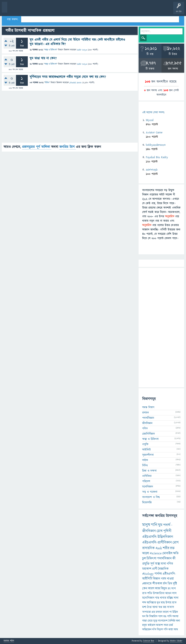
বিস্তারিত (153, 616)
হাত (174, 603)
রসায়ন (145, 413)
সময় (166, 625)
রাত (144, 593)
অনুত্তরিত (48, 9)
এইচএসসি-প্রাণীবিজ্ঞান (157, 542)
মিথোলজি (147, 502)
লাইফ (145, 460)
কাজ (157, 589)
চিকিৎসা (151, 558)
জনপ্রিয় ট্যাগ (68, 147)
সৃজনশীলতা (148, 455)
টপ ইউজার (147, 9)
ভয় (165, 607)
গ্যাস (160, 616)
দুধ (158, 603)
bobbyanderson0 (156, 145)
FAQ (93, 9)
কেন (145, 589)
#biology (148, 574)
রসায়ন (159, 612)
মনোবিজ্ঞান (148, 487)
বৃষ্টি (175, 584)
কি (147, 616)
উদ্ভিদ (175, 612)
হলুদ (145, 625)
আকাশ (159, 625)
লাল (174, 593)
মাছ (163, 603)
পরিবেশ (146, 481)
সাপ (173, 589)
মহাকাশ (147, 569)
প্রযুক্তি (145, 444)
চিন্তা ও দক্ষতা (149, 471)
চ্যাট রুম (113, 9)
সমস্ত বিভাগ (148, 407)
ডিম (170, 584)
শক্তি (150, 593)
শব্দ (144, 603)
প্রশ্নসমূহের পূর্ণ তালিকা (37, 147)
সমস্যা (175, 616)
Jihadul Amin (76, 83)
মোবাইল (167, 553)
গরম (164, 579)
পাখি (169, 616)
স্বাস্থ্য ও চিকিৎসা (50, 50)
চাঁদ (165, 584)
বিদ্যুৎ (164, 589)
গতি (166, 629)
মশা (144, 607)
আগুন (168, 593)
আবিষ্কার (151, 603)
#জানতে (147, 584)
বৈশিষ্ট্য (172, 621)
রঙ (165, 616)
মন (144, 616)
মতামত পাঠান (9, 641)
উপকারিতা (159, 593)
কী (174, 558)
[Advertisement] (70, 117)
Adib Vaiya (82, 50)
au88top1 (152, 170)
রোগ (176, 542)
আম (176, 629)
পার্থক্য (158, 574)
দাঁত (154, 629)
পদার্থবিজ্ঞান (148, 418)
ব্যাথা (155, 607)
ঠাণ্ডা (149, 607)
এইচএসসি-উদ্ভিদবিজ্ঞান (158, 537)
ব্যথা (178, 621)
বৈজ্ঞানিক (163, 569)
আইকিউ (146, 450)
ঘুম (160, 525)
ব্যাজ (135, 9)
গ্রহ (153, 612)
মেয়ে (150, 621)
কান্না (171, 629)
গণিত (145, 428)
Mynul (150, 120)
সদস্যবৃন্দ (70, 9)
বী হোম (14, 9)
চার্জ (171, 625)
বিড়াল (160, 629)
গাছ (157, 598)
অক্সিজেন (147, 629)
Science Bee (149, 641)
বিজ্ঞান (156, 579)
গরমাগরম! (37, 9)
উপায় (168, 603)
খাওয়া (170, 579)
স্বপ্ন (160, 607)
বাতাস (171, 607)
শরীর (166, 548)
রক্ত (172, 548)
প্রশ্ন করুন (82, 9)
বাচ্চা (145, 621)
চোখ (160, 531)
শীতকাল (157, 584)
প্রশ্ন (25, 9)
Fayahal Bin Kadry (157, 157)
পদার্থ (167, 525)
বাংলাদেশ (163, 621)
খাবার (163, 598)
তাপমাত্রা (147, 612)
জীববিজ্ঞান (147, 423)
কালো (166, 612)
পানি (154, 525)
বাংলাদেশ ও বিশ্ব (151, 497)
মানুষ (146, 525)
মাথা (163, 564)
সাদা (176, 598)
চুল (144, 558)
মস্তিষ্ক (170, 598)
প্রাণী (155, 569)
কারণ (151, 589)
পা (170, 612)
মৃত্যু (155, 621)
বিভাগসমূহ (59, 9)
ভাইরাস (151, 625)
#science (156, 553)
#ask (159, 548)
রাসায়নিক (148, 548)
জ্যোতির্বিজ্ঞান (148, 434)
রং (169, 589)
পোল (124, 9)
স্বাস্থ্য (158, 564)
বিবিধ (47, 83)
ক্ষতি (176, 553)
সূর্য (152, 564)
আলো (146, 553)
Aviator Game (154, 132)
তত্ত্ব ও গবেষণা (150, 492)
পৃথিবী (167, 531)
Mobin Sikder (176, 641)
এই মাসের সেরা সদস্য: (153, 112)
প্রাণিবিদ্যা (147, 476)
